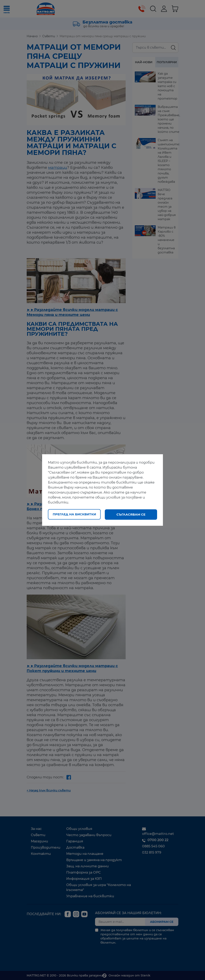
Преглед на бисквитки (74, 514)
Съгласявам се (131, 514)
